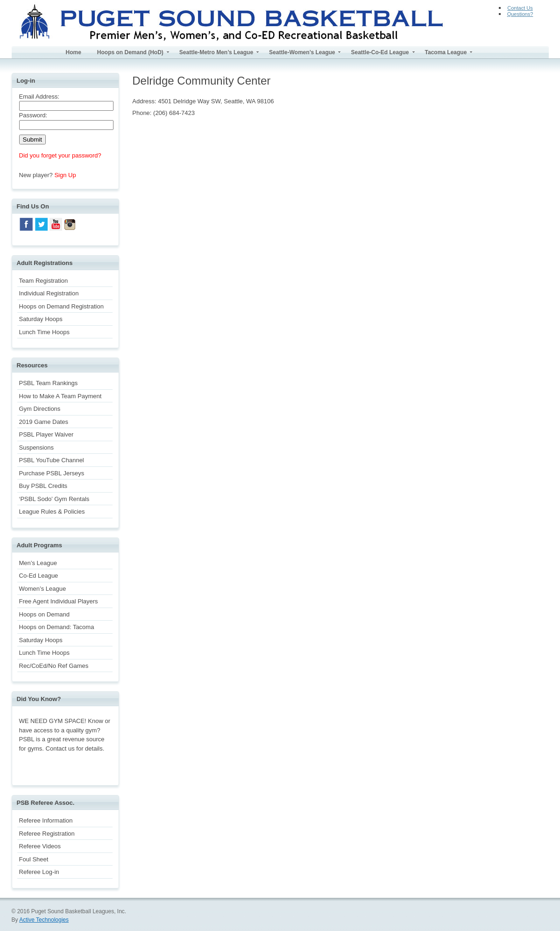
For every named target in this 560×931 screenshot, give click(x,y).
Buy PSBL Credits (43, 486)
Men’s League (38, 563)
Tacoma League (446, 52)
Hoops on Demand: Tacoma (57, 627)
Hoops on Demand (44, 614)
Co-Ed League (39, 576)
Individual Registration (49, 293)
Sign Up (65, 175)
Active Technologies (44, 920)
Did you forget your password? (60, 155)
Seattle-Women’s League (302, 52)
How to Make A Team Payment (60, 396)
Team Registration (44, 281)
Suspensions (36, 448)
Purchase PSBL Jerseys (52, 473)
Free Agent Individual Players (59, 601)
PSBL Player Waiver (46, 434)
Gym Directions (40, 409)
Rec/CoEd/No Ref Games (54, 666)
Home (74, 52)
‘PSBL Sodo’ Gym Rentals (54, 499)
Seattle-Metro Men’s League (216, 52)
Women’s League (43, 589)
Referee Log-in (39, 872)
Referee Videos (40, 846)
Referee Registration (47, 834)
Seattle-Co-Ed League (380, 52)
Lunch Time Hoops (44, 332)
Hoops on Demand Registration (61, 306)
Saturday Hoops (41, 319)
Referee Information (46, 820)
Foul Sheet (34, 859)
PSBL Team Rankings (49, 383)
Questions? (520, 14)
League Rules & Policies (52, 512)
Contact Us (520, 8)
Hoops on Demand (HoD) (130, 52)
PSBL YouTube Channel (52, 460)
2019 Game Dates (44, 422)
